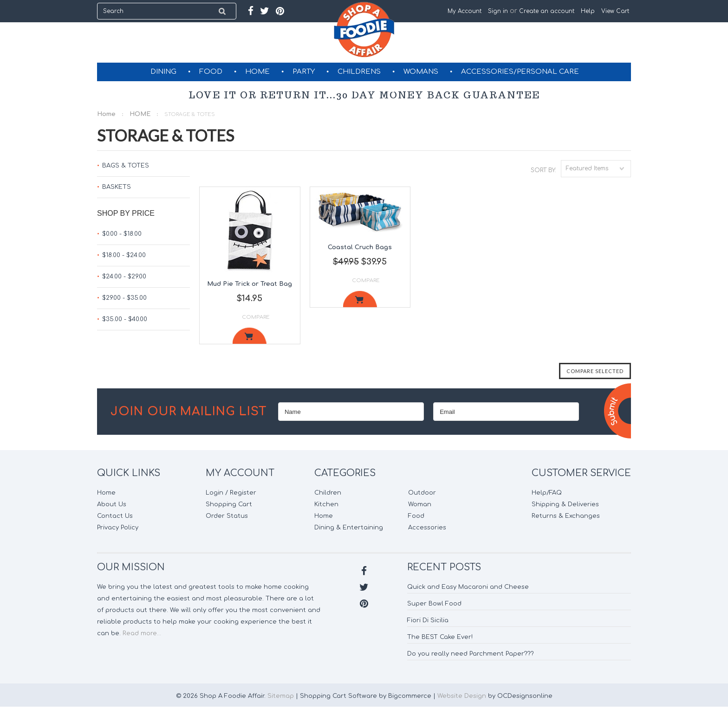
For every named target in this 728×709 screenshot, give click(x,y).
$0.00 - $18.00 (122, 234)
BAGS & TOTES (126, 166)
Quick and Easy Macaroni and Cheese (468, 587)
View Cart (616, 11)
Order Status (227, 516)
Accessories (427, 528)
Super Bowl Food (434, 604)
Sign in (498, 11)
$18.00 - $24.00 (124, 255)
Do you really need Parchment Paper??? (471, 654)
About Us (112, 504)
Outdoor (422, 493)
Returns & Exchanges (566, 516)
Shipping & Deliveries (565, 504)
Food (416, 516)
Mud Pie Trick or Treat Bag (250, 284)
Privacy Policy (118, 528)
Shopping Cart (229, 504)
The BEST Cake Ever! (440, 637)
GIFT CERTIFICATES (365, 90)
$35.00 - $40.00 (125, 319)
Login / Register (231, 493)
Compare (256, 317)
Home (106, 114)
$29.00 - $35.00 (124, 298)
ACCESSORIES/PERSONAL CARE (520, 72)
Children (328, 493)
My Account (465, 11)
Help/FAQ (547, 493)
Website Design (462, 696)
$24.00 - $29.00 (124, 277)
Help (588, 11)
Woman (420, 504)
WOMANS (421, 72)
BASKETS (117, 187)
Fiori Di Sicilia (428, 620)
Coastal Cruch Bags (360, 247)
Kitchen (326, 504)
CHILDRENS (359, 72)
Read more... (142, 633)
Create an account (547, 11)
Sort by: (543, 170)
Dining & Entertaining (349, 528)
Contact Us (115, 516)
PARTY (304, 72)
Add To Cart (250, 336)
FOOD (211, 72)
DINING (163, 72)
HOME (257, 72)
